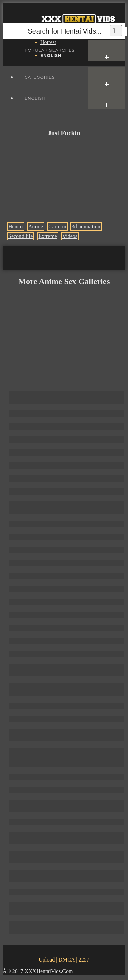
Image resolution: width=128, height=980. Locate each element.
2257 (84, 960)
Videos (70, 236)
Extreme (47, 236)
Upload (47, 960)
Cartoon (57, 226)
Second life (20, 236)
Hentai (16, 226)
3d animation (86, 226)
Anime (36, 226)
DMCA (66, 960)
